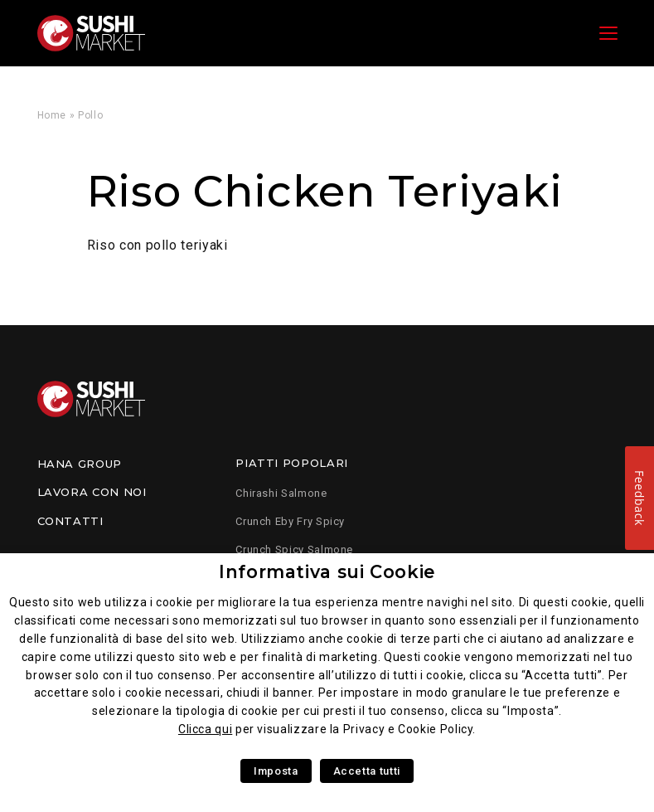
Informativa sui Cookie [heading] (327, 572)
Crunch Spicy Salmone (294, 549)
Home (52, 115)
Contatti (70, 521)
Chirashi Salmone (281, 493)
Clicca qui (205, 729)
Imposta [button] (276, 771)
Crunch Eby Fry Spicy (290, 521)
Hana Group (80, 464)
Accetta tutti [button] (367, 771)
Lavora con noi (92, 492)
